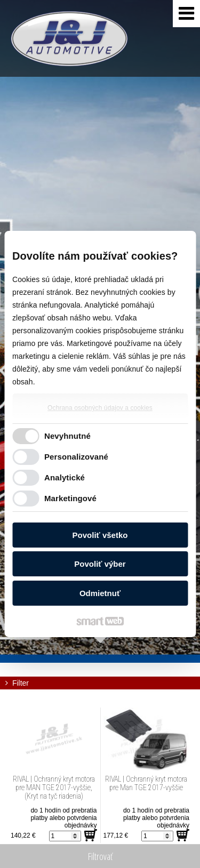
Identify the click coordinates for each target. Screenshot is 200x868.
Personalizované (76, 457)
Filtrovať (100, 856)
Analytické (65, 477)
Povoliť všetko (100, 535)
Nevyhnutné (67, 436)
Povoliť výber (100, 564)
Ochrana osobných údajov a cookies (100, 408)
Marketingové (70, 498)
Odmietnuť (100, 593)
